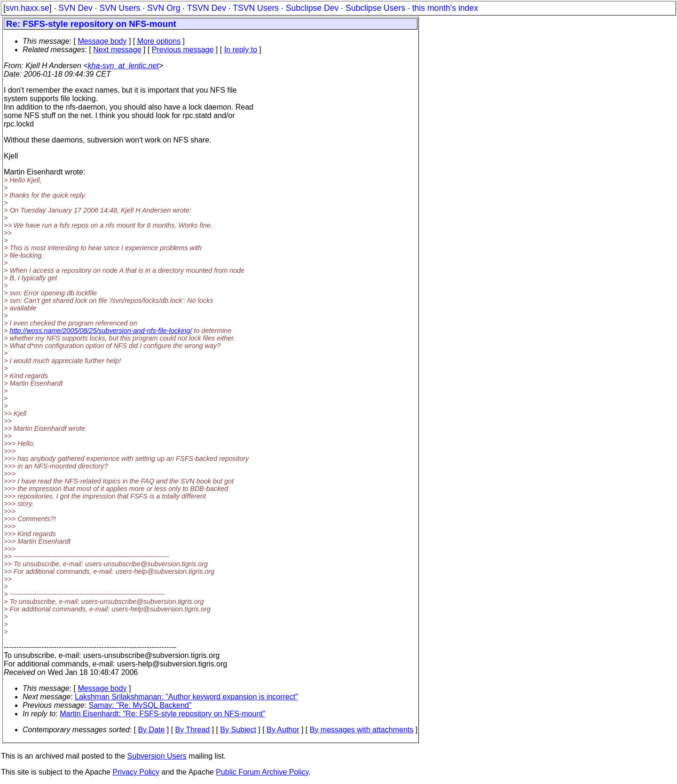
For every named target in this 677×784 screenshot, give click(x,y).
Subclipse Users (375, 8)
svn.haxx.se (28, 8)
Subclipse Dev (312, 8)
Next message (117, 50)
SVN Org (164, 8)
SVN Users (120, 8)
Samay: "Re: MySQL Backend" (140, 705)
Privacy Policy (136, 772)
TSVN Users (256, 8)
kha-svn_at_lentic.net (123, 66)
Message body (102, 41)
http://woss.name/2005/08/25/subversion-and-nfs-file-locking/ (101, 331)
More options (159, 41)
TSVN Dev (207, 8)
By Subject (238, 730)
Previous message (183, 50)
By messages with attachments (362, 730)
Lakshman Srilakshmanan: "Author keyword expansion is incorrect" (186, 697)
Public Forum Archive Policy (262, 772)
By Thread (193, 730)
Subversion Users (157, 756)
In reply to (241, 50)
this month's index (445, 8)
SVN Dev (75, 8)
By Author (283, 730)
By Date (151, 730)
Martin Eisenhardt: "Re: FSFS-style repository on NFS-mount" (162, 714)
